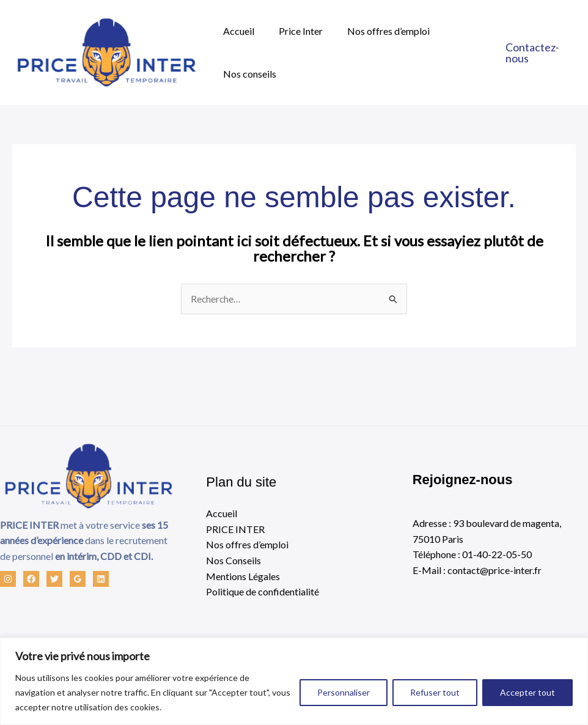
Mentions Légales (243, 576)
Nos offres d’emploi (376, 31)
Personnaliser (344, 692)
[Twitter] (54, 580)
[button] (539, 53)
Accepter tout (527, 692)
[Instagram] (8, 580)
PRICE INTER (235, 529)
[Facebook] (31, 580)
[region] (294, 681)
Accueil (236, 31)
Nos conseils (247, 74)
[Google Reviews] (78, 580)
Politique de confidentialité (263, 592)
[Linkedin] (101, 580)
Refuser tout (435, 692)
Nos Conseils (233, 561)
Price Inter (293, 31)
